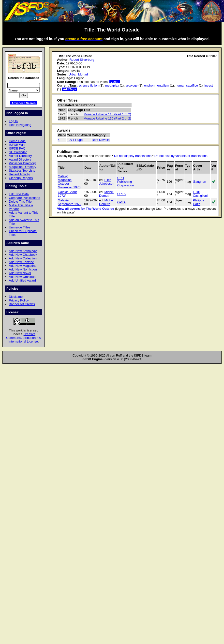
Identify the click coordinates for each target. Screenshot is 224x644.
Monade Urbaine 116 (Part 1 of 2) (107, 114)
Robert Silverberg (82, 60)
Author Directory (20, 156)
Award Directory (20, 159)
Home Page (17, 141)
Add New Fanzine (21, 262)
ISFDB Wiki (17, 145)
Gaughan (200, 182)
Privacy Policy (19, 300)
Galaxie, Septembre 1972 (70, 202)
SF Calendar (18, 152)
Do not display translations (133, 156)
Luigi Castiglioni (200, 194)
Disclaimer (16, 297)
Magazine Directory (23, 167)
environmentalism (157, 85)
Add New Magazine (23, 266)
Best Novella (101, 140)
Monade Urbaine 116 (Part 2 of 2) (107, 118)
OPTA (121, 194)
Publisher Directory (22, 163)
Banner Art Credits (22, 304)
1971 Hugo (75, 140)
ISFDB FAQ (17, 148)
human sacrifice (187, 85)
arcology (131, 85)
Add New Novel (20, 273)
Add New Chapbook (23, 255)
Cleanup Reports (21, 178)
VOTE (115, 82)
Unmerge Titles (20, 227)
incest (209, 85)
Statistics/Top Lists (22, 171)
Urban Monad (78, 74)
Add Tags (69, 89)
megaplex (112, 85)
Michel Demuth (106, 194)
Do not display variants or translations (181, 156)
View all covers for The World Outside (86, 209)
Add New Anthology (23, 251)
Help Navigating (20, 125)
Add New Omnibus (22, 277)
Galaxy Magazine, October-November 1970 (69, 182)
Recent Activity (19, 174)
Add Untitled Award (22, 280)
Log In (13, 121)
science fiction (89, 85)
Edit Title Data (19, 194)
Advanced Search (24, 103)
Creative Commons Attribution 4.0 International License (24, 338)
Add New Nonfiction (23, 269)
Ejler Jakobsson (107, 182)
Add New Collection (23, 258)
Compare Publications (24, 198)
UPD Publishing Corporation (126, 182)
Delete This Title (20, 202)
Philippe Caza (199, 202)
